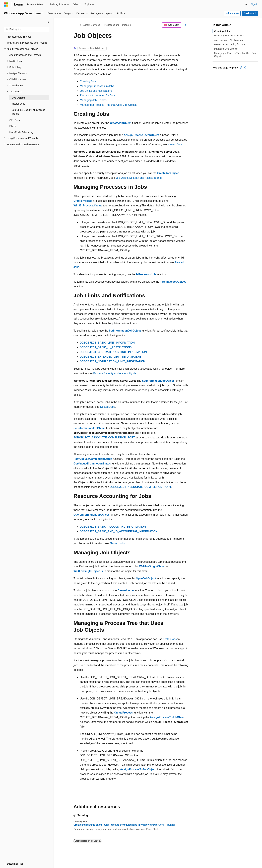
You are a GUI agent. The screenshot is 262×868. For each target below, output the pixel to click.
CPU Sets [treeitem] (14, 120)
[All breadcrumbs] (76, 25)
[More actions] (186, 25)
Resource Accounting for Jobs (98, 95)
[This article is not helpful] (245, 68)
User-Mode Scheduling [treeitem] (21, 132)
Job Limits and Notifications (96, 91)
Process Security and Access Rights (115, 373)
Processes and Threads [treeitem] (19, 37)
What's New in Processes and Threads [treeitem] (27, 43)
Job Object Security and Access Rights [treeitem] (28, 112)
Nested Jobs (175, 144)
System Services (91, 25)
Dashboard (250, 13)
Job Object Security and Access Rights (139, 178)
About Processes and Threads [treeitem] (25, 55)
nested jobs (170, 639)
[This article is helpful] (241, 68)
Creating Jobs (88, 81)
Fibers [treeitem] (13, 126)
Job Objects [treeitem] (19, 98)
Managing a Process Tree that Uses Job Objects (109, 105)
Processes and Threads (116, 25)
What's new (232, 13)
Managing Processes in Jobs (97, 86)
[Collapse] (48, 22)
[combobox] (27, 29)
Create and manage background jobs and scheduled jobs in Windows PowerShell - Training (124, 825)
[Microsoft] (6, 5)
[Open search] (246, 5)
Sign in (254, 4)
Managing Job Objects (93, 100)
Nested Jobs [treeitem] (19, 104)
